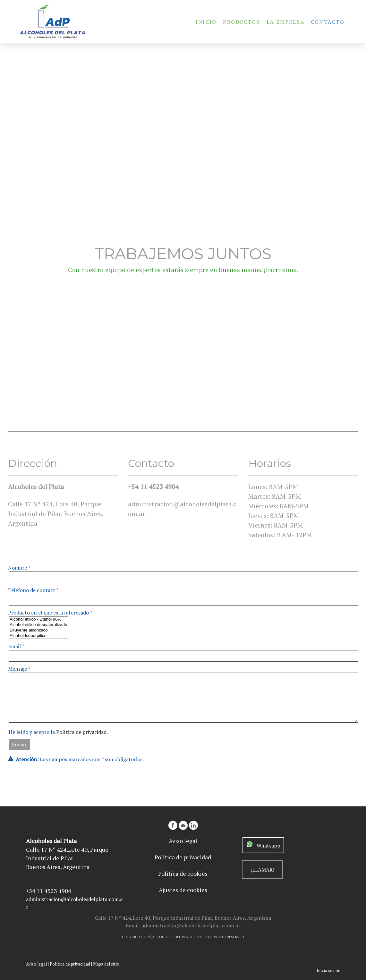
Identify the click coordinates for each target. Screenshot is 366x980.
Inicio (206, 22)
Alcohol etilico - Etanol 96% (38, 619)
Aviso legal (36, 964)
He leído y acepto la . (58, 732)
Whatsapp (267, 846)
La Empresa (285, 22)
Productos (241, 22)
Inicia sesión (328, 971)
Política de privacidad (81, 732)
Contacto (328, 22)
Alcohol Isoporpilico (38, 636)
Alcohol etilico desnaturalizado (38, 625)
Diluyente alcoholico (38, 630)
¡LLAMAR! (262, 870)
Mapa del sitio (106, 964)
